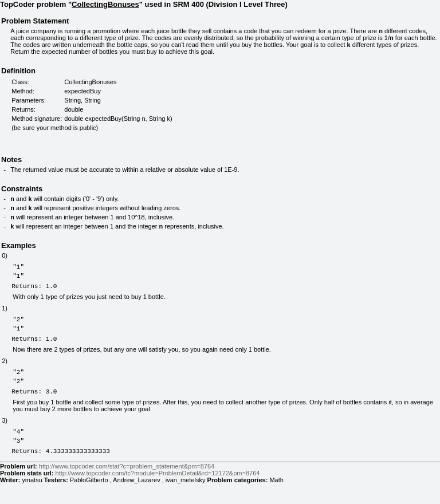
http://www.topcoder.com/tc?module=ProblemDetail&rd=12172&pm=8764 (158, 494)
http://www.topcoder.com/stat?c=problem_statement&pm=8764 (127, 487)
